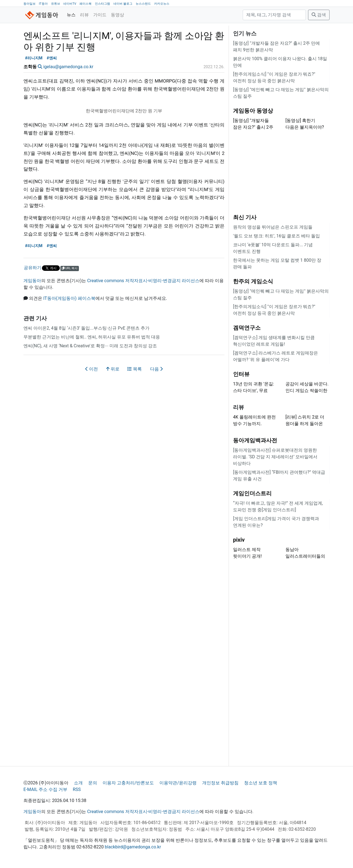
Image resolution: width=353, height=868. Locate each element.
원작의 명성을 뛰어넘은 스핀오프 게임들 (273, 227)
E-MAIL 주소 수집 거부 (45, 789)
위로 (113, 369)
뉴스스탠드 (143, 4)
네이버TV (70, 4)
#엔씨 (52, 58)
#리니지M (34, 58)
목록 (135, 369)
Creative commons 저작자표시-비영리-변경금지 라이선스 (143, 281)
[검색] (274, 15)
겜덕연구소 (247, 328)
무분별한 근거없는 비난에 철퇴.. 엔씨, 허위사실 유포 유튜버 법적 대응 (92, 337)
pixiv (239, 540)
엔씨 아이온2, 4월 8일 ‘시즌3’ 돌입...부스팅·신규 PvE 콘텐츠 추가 (86, 328)
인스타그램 (102, 4)
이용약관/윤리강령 (178, 783)
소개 (78, 783)
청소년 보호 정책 (261, 783)
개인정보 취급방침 (220, 783)
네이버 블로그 (123, 4)
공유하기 (33, 268)
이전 (92, 369)
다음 (156, 369)
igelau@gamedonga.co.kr (68, 67)
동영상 (117, 15)
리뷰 (84, 15)
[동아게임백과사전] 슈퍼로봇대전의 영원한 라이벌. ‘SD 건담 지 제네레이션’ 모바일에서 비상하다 (275, 457)
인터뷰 (241, 374)
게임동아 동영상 (253, 111)
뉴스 (71, 15)
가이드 (100, 15)
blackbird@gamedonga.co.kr (133, 847)
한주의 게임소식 (253, 281)
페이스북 (85, 4)
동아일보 (30, 4)
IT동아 (43, 4)
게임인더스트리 (252, 493)
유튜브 (56, 4)
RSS (77, 789)
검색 (319, 15)
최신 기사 (245, 217)
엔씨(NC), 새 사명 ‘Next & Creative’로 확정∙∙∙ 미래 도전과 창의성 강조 (90, 346)
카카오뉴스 (162, 4)
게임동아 (32, 281)
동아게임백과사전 (255, 440)
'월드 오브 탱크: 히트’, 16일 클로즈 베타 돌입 (276, 236)
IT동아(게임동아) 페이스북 (69, 298)
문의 (93, 783)
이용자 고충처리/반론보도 (128, 783)
